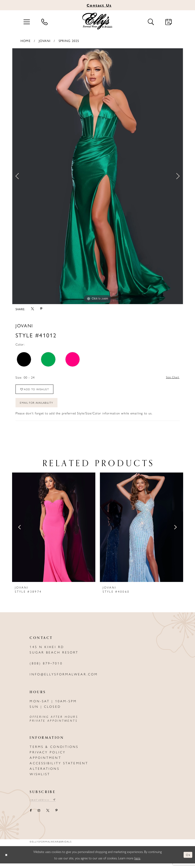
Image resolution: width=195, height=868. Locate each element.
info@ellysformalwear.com (64, 678)
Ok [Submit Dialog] (188, 859)
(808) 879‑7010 (46, 667)
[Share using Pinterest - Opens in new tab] (41, 309)
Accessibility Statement (59, 767)
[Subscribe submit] (58, 804)
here (137, 862)
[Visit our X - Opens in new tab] (48, 815)
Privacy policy (48, 756)
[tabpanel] (98, 176)
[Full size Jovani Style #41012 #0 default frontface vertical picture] (98, 176)
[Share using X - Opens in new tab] (33, 309)
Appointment (45, 762)
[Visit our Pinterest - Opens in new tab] (57, 815)
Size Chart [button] (171, 377)
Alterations (44, 772)
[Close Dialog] (7, 859)
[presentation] (54, 531)
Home (26, 41)
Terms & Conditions (54, 751)
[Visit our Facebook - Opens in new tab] (31, 815)
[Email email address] (45, 804)
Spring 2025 (69, 41)
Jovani (45, 41)
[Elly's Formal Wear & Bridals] (98, 21)
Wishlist (40, 778)
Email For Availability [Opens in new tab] (40, 406)
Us (99, 5)
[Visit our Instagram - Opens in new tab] (39, 815)
